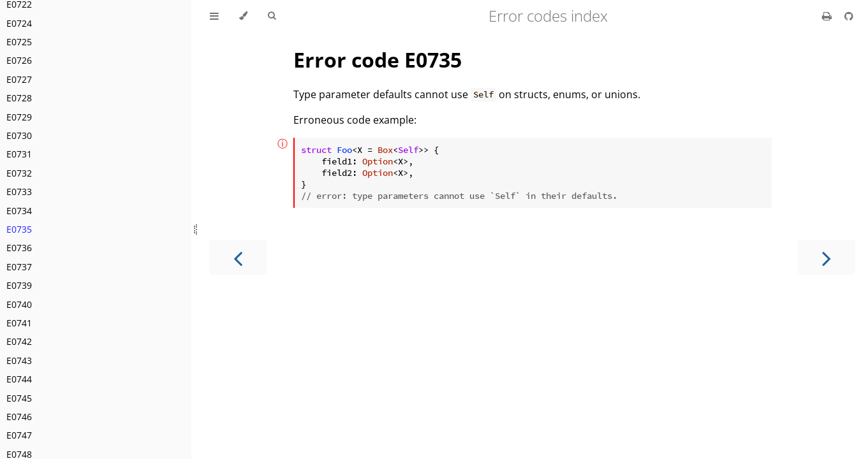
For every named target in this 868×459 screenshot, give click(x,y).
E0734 (19, 211)
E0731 (19, 154)
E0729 (19, 117)
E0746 (19, 417)
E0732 (19, 173)
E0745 (19, 398)
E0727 (19, 79)
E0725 (19, 42)
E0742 (19, 341)
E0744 (19, 379)
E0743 (19, 361)
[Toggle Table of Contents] (214, 16)
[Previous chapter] (238, 257)
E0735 (19, 229)
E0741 (19, 323)
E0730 (19, 135)
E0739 (19, 285)
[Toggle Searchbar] (272, 16)
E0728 (19, 98)
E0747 (19, 435)
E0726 (19, 60)
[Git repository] (849, 16)
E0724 (19, 23)
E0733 (19, 192)
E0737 (19, 267)
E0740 (19, 304)
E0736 (19, 248)
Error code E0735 (378, 60)
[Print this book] (828, 16)
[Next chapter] (827, 257)
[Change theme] (243, 16)
